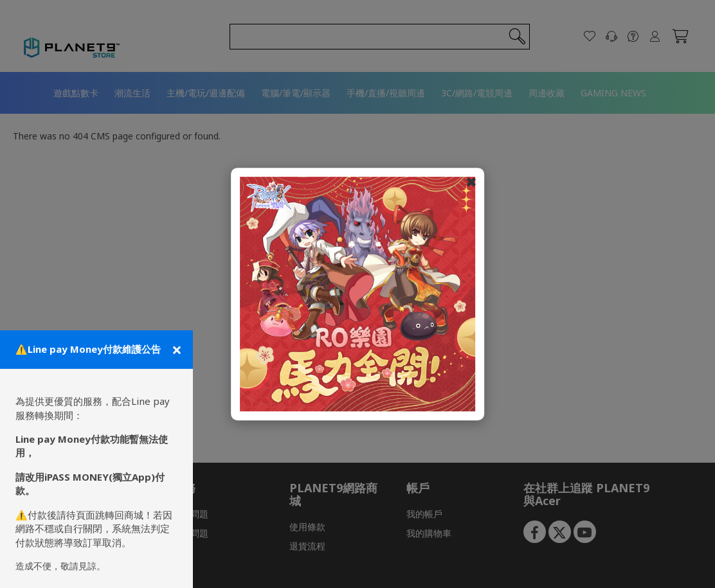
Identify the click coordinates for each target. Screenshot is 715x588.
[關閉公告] (176, 350)
